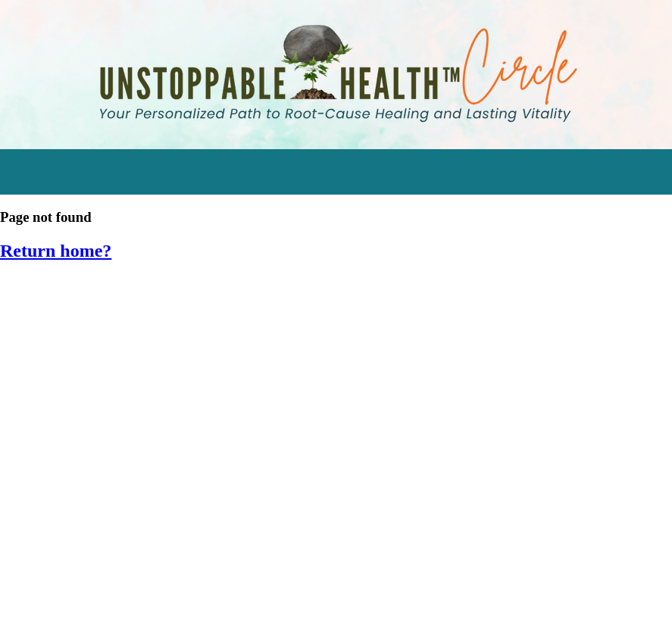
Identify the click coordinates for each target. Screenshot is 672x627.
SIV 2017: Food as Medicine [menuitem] (93, 469)
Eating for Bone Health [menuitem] (80, 434)
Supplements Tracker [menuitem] (78, 399)
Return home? (56, 251)
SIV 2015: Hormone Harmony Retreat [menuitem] (122, 539)
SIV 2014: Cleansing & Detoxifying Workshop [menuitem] (146, 574)
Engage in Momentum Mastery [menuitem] (106, 363)
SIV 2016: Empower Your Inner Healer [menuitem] (121, 504)
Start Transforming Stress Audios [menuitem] (114, 293)
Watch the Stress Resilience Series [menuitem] (117, 328)
